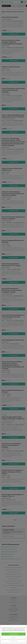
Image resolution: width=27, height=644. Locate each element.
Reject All (13, 637)
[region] (13, 634)
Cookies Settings (13, 641)
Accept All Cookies (13, 634)
